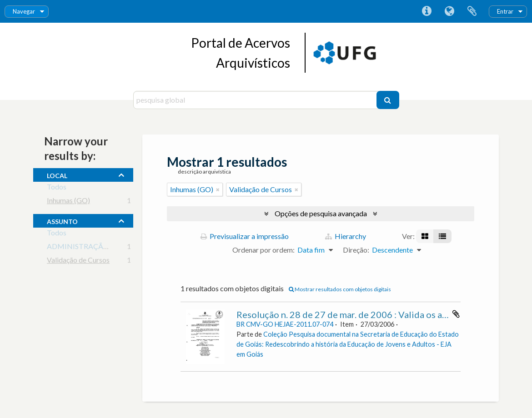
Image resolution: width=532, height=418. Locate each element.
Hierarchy (346, 236)
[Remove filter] (218, 189)
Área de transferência (472, 11)
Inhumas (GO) (68, 202)
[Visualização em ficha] (425, 236)
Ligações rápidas (427, 11)
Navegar (24, 11)
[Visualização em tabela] (442, 236)
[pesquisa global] (256, 100)
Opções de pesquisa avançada (321, 213)
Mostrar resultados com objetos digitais (340, 289)
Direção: (356, 250)
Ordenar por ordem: (263, 250)
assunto (62, 220)
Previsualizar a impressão (245, 236)
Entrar (505, 11)
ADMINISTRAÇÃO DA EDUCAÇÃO (105, 248)
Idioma (449, 11)
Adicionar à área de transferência (456, 314)
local (57, 174)
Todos (57, 188)
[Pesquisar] (388, 100)
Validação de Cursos (78, 261)
